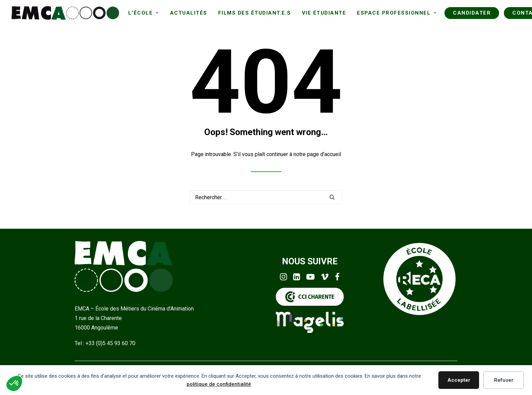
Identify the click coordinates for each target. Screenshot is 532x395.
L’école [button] (144, 13)
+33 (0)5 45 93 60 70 (110, 343)
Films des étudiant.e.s (255, 13)
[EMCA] (65, 13)
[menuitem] (144, 13)
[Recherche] (266, 197)
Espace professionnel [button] (397, 13)
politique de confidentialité (219, 384)
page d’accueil (324, 154)
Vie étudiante (324, 13)
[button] (332, 197)
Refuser (504, 380)
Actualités (189, 13)
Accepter (459, 380)
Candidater (472, 13)
